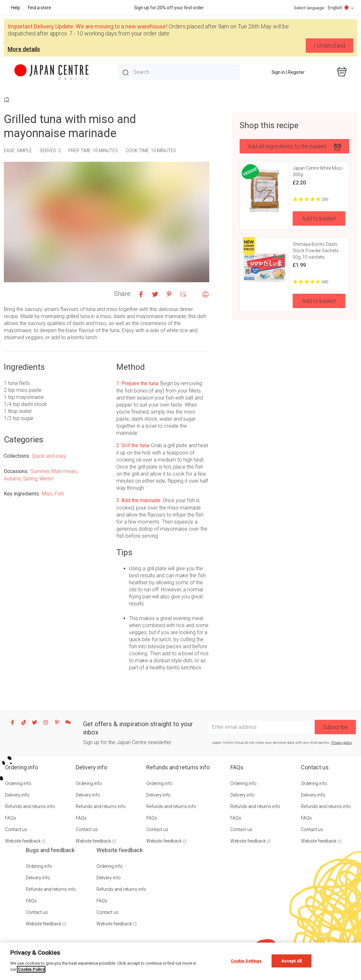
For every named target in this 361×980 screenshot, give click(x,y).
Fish (59, 494)
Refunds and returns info (30, 806)
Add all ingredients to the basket (294, 147)
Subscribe (335, 727)
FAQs (11, 818)
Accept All (291, 961)
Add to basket (319, 218)
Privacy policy (342, 743)
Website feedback (23, 841)
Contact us (16, 829)
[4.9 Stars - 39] (319, 200)
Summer (40, 471)
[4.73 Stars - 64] (319, 282)
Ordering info (18, 783)
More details (24, 49)
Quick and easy (49, 456)
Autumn (12, 479)
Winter (46, 479)
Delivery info (17, 795)
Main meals (64, 471)
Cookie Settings (246, 961)
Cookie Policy (31, 969)
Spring (30, 479)
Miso (47, 494)
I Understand (330, 46)
